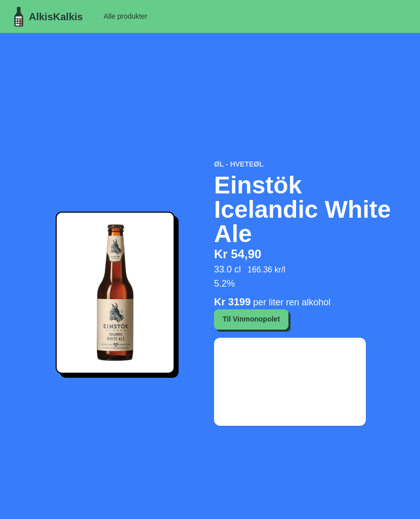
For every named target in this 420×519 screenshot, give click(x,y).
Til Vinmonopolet (251, 319)
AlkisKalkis (46, 17)
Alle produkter (125, 16)
